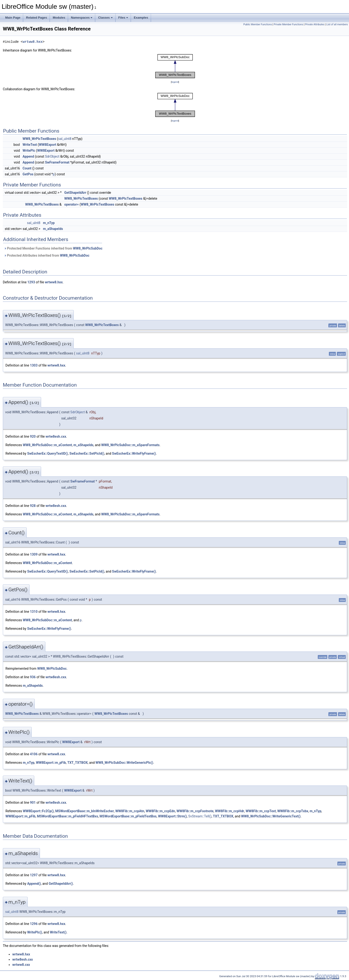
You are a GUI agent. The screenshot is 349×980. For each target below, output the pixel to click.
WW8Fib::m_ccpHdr (230, 811)
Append (28, 156)
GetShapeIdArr (75, 193)
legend (175, 82)
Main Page (13, 18)
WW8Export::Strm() (172, 816)
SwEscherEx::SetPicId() (87, 453)
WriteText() (58, 932)
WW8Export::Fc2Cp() (38, 811)
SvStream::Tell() (200, 816)
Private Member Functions (289, 24)
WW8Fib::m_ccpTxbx (293, 811)
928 (33, 506)
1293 (31, 282)
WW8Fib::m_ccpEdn (160, 811)
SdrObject (52, 156)
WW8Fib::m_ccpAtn (130, 811)
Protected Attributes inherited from (47, 255)
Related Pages (37, 18)
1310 (34, 612)
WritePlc (29, 151)
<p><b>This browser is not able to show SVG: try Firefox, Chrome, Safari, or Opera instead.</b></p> (175, 66)
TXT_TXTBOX (78, 763)
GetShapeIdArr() (61, 884)
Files (123, 18)
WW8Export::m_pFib (51, 763)
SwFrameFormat (57, 162)
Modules (59, 18)
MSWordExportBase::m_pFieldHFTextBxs (67, 816)
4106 (34, 754)
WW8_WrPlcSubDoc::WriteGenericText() (271, 816)
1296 (34, 924)
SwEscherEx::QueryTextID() (48, 453)
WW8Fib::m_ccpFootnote (195, 811)
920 (33, 436)
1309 (34, 554)
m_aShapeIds (53, 229)
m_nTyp (49, 223)
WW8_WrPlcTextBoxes (39, 139)
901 (33, 803)
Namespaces (82, 18)
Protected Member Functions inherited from (53, 248)
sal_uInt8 (65, 139)
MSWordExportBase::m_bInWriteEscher (85, 811)
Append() (34, 884)
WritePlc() (35, 932)
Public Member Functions (258, 24)
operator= (71, 204)
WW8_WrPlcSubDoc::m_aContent (47, 445)
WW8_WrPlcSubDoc (88, 248)
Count (27, 168)
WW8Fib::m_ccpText (261, 811)
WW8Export (48, 145)
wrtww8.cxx (56, 754)
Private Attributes (315, 24)
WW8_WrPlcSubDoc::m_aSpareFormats (130, 445)
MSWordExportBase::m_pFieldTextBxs (128, 816)
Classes (105, 18)
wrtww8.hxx (33, 42)
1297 (34, 875)
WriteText (30, 145)
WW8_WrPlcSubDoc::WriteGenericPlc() (124, 763)
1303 (34, 365)
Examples (141, 18)
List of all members (337, 24)
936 (33, 677)
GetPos (28, 174)
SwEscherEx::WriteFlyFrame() (134, 453)
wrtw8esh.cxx (56, 436)
